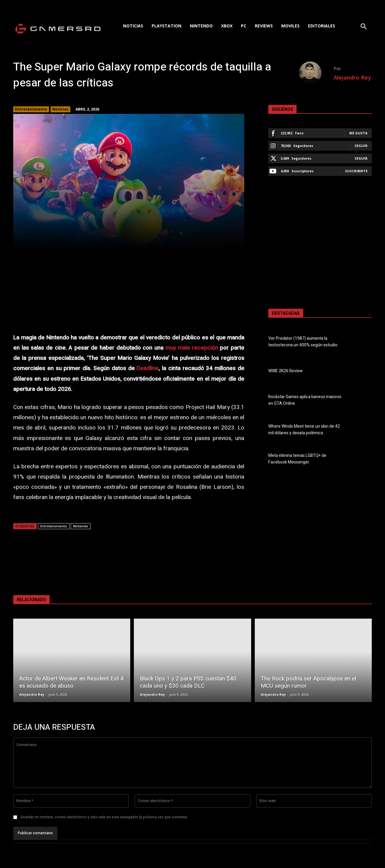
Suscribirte (356, 171)
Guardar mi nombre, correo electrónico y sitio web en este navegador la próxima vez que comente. (104, 817)
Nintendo (81, 526)
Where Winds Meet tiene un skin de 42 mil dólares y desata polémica (304, 430)
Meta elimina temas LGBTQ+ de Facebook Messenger (297, 459)
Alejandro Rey (352, 77)
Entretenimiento (31, 109)
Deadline (148, 368)
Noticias (60, 109)
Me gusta (358, 133)
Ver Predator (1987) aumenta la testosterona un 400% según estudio (303, 342)
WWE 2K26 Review (285, 371)
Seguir (361, 146)
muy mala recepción (192, 348)
